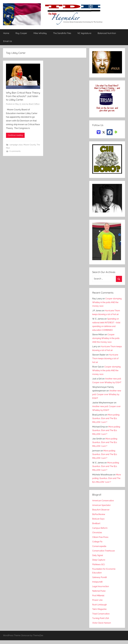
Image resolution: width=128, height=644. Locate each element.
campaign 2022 (16, 145)
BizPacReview (99, 518)
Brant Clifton (34, 104)
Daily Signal (98, 559)
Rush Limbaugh (100, 608)
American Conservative (104, 504)
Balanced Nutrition (107, 33)
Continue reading (15, 135)
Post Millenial (99, 599)
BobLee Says (99, 523)
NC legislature (84, 33)
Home (6, 33)
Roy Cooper (21, 33)
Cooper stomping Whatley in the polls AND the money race (107, 302)
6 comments (15, 151)
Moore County (30, 145)
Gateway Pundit (100, 581)
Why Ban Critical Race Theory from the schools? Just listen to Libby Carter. (23, 96)
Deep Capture (99, 564)
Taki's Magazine (100, 613)
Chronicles (97, 536)
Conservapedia (100, 550)
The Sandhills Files (62, 33)
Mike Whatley (40, 33)
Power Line (98, 604)
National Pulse (99, 595)
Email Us (8, 41)
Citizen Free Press (101, 541)
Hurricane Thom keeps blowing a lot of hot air (106, 359)
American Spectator (102, 509)
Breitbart (96, 527)
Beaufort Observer (101, 513)
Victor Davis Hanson (102, 627)
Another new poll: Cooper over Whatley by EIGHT (106, 383)
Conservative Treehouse (104, 554)
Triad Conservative (101, 617)
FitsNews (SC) (99, 568)
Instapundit (98, 585)
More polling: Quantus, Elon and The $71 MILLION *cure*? (106, 422)
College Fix (98, 545)
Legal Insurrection (101, 590)
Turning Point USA (101, 622)
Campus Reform (100, 532)
